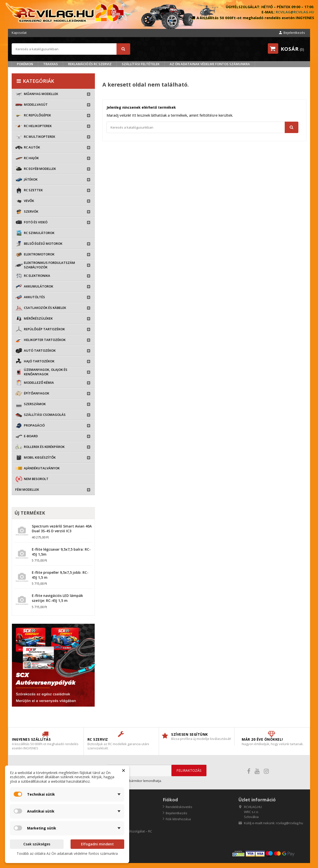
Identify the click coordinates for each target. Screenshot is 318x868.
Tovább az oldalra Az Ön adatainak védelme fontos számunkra (67, 853)
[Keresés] (71, 49)
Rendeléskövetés (179, 807)
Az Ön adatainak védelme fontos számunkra (210, 64)
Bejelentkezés (177, 813)
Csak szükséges (37, 844)
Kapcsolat (19, 33)
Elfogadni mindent (97, 844)
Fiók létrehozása (178, 819)
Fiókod (170, 800)
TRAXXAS (51, 64)
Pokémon (25, 64)
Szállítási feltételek (141, 64)
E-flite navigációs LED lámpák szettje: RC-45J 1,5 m (57, 598)
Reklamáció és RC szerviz (90, 64)
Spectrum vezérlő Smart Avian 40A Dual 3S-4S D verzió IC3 (62, 529)
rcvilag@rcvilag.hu (295, 12)
